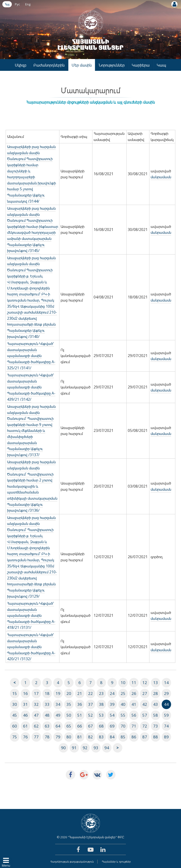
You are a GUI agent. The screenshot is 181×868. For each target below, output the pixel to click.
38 (101, 704)
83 (101, 737)
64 (58, 726)
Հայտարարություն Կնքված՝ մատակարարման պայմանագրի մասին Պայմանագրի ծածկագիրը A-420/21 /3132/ (31, 647)
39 (112, 704)
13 (156, 683)
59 (166, 715)
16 (25, 693)
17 (36, 693)
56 (134, 715)
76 (25, 737)
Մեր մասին (82, 65)
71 (134, 726)
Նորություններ (112, 65)
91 (74, 748)
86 (134, 737)
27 (145, 693)
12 (145, 683)
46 (25, 715)
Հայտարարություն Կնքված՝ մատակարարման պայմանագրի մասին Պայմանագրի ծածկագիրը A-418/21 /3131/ (31, 615)
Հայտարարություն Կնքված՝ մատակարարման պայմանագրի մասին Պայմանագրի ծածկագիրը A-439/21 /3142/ (31, 387)
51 (80, 715)
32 (36, 704)
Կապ (161, 65)
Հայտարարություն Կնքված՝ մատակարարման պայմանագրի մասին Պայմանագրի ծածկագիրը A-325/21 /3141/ (31, 356)
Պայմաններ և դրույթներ (116, 862)
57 (145, 715)
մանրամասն (161, 177)
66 (80, 726)
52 (90, 715)
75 (15, 737)
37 (90, 704)
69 (112, 726)
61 (25, 726)
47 (36, 715)
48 (47, 715)
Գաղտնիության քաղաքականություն (72, 862)
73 (156, 726)
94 (107, 748)
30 (15, 704)
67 (90, 726)
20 (69, 693)
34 (58, 704)
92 (85, 748)
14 (166, 683)
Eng (28, 4)
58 (156, 715)
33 (47, 704)
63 (47, 726)
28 (156, 693)
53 (101, 715)
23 (101, 693)
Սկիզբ (21, 65)
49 (58, 715)
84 (112, 737)
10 (123, 683)
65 (69, 726)
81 (80, 737)
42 (145, 704)
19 (58, 693)
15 (15, 693)
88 (156, 737)
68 (101, 726)
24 (112, 693)
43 (156, 704)
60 (15, 726)
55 (123, 715)
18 (47, 693)
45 (15, 715)
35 (69, 704)
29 (166, 693)
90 (63, 748)
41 (134, 704)
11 (134, 683)
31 (25, 704)
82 (90, 737)
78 (47, 737)
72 (145, 726)
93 (96, 748)
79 (58, 737)
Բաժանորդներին (49, 65)
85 (123, 737)
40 (123, 704)
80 (69, 737)
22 (90, 693)
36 (80, 704)
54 (112, 715)
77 (36, 737)
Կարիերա (141, 65)
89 (166, 737)
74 (166, 726)
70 (123, 726)
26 (134, 693)
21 (80, 693)
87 (145, 737)
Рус (17, 4)
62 (36, 726)
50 (69, 715)
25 (123, 693)
